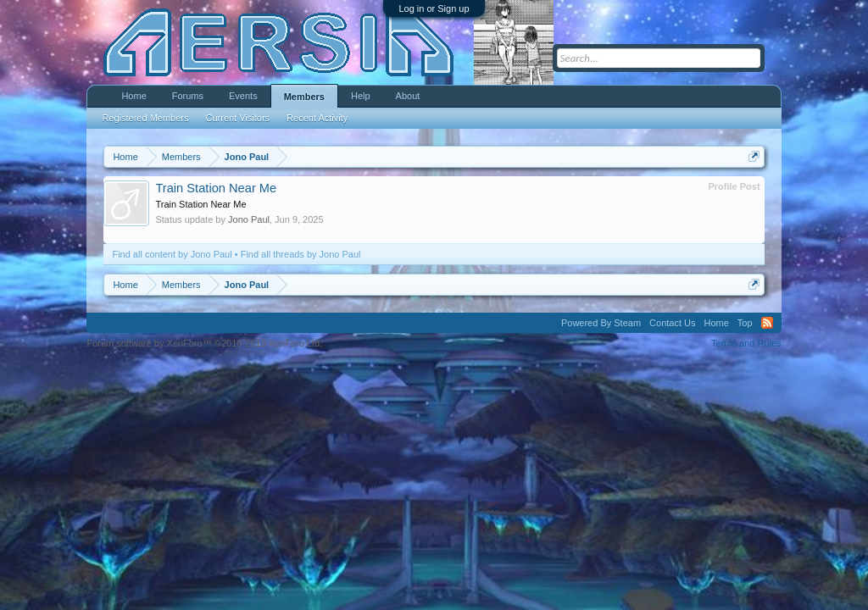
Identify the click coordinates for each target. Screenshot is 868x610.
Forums (188, 96)
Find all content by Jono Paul (172, 254)
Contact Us (672, 323)
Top (745, 323)
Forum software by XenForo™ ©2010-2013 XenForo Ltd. (204, 343)
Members (304, 97)
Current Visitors (238, 118)
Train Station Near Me (216, 188)
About (408, 96)
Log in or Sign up (434, 8)
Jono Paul (249, 219)
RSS (767, 323)
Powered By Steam (601, 323)
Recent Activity (317, 118)
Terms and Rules (746, 343)
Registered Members (145, 118)
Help (361, 96)
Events (243, 96)
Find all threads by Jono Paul (301, 254)
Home (134, 96)
